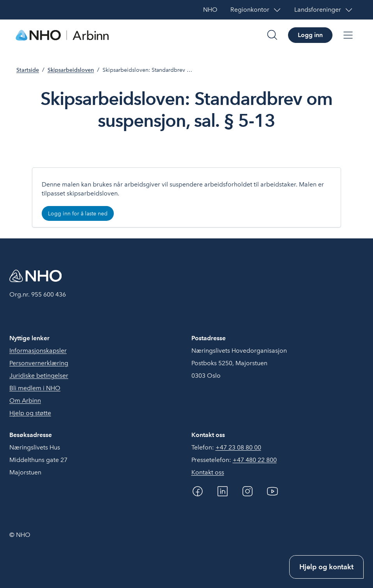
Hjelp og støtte (30, 413)
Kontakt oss (208, 472)
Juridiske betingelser (39, 376)
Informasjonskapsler (38, 351)
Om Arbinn (25, 401)
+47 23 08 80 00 (238, 447)
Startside (28, 70)
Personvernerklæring (39, 363)
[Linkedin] (223, 491)
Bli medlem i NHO (35, 388)
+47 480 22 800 (255, 460)
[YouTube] (272, 491)
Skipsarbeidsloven (71, 70)
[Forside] (62, 35)
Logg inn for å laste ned (78, 213)
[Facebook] (198, 491)
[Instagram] (247, 491)
